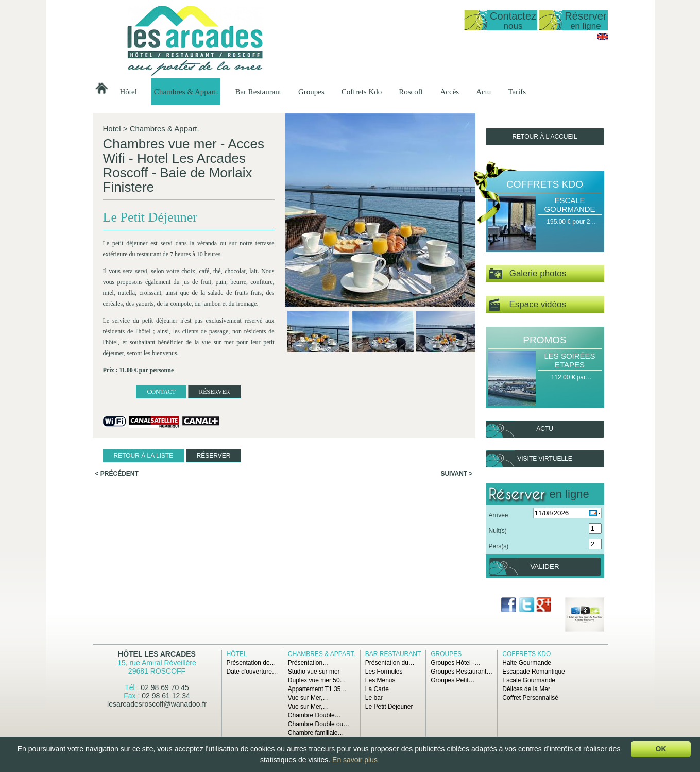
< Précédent (117, 474)
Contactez (513, 20)
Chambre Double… (314, 715)
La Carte (377, 689)
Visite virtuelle (544, 459)
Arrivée (499, 515)
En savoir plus (355, 760)
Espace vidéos (527, 305)
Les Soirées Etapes (569, 360)
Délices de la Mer (526, 689)
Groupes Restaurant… (462, 672)
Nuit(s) (498, 531)
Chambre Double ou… (319, 724)
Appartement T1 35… (318, 689)
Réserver (585, 20)
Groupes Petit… (453, 680)
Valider (544, 567)
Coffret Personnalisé (530, 698)
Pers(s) (499, 546)
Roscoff (411, 92)
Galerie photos (528, 274)
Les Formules (384, 672)
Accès (450, 92)
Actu (483, 92)
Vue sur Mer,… (309, 698)
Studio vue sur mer (314, 672)
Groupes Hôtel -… (456, 663)
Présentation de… (251, 663)
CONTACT (161, 392)
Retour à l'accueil (544, 137)
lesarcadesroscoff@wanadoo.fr (157, 704)
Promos (544, 340)
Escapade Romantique (533, 672)
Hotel (112, 129)
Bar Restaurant (258, 92)
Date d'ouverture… (252, 672)
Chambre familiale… (316, 733)
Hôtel (129, 92)
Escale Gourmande (569, 205)
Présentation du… (390, 663)
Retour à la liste (144, 456)
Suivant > (456, 474)
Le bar (374, 698)
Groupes (311, 92)
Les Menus (380, 680)
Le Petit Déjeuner (389, 707)
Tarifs (517, 92)
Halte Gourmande (527, 663)
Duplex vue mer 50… (317, 680)
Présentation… (308, 663)
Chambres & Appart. (186, 92)
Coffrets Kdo (362, 92)
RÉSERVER (214, 392)
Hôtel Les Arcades (157, 654)
